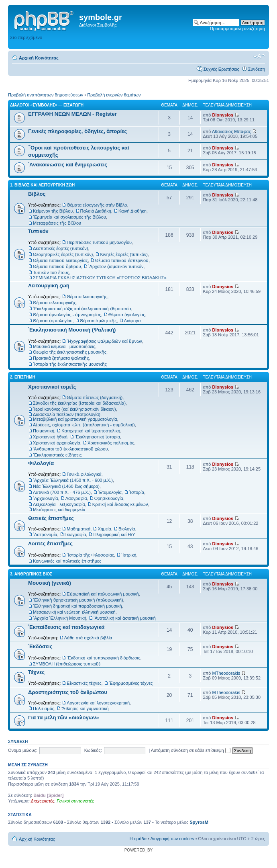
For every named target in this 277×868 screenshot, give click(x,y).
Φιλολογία (41, 463)
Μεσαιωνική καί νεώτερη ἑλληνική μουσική (74, 612)
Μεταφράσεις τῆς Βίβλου (57, 223)
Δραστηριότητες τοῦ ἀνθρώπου (68, 692)
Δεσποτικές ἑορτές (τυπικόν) (61, 248)
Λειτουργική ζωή (49, 286)
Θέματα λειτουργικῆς (87, 297)
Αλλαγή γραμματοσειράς (259, 56)
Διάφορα (132, 321)
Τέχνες (36, 672)
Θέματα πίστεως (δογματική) (95, 397)
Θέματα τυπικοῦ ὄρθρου (57, 266)
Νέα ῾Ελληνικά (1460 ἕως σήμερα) (66, 486)
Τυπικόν (38, 231)
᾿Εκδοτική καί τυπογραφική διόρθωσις (103, 658)
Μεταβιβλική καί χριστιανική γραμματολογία (75, 419)
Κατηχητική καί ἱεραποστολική (91, 431)
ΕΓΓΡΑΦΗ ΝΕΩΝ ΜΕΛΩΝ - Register (72, 114)
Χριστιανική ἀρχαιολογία (57, 443)
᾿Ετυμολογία (110, 492)
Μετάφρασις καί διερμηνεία (59, 510)
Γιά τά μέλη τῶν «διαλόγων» (64, 718)
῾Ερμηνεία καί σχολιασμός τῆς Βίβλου (69, 217)
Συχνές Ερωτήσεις (221, 69)
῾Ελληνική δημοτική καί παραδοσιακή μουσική (77, 606)
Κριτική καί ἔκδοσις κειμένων (120, 504)
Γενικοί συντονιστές (75, 801)
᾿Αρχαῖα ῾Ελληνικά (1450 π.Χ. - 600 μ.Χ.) (73, 480)
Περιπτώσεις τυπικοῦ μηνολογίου (99, 242)
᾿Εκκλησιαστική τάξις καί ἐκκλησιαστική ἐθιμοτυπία (82, 309)
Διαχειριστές (42, 801)
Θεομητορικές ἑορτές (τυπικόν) (63, 254)
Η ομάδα (138, 839)
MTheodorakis (226, 673)
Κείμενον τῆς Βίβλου (53, 211)
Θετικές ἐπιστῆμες (51, 518)
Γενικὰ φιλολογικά (84, 474)
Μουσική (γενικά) (50, 583)
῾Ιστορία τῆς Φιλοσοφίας (90, 555)
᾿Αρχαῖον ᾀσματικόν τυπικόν (116, 266)
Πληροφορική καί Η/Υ (114, 534)
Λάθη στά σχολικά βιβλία (88, 638)
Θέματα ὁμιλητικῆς (98, 321)
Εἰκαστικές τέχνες (84, 683)
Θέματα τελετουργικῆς (55, 303)
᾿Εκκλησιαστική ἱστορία (97, 437)
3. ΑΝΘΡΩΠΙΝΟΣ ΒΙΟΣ (31, 574)
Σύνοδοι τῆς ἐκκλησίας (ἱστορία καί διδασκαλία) (79, 403)
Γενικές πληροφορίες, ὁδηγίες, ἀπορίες (77, 131)
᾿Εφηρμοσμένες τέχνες (131, 683)
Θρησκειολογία (109, 498)
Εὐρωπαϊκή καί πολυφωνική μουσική (103, 594)
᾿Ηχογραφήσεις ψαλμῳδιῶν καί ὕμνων (104, 341)
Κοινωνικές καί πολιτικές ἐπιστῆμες (67, 561)
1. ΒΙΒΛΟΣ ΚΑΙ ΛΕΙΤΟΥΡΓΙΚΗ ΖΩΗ (42, 185)
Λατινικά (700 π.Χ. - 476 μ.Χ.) (62, 492)
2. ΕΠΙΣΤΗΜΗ (23, 377)
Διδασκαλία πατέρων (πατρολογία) (67, 414)
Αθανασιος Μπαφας (231, 131)
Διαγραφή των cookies (172, 839)
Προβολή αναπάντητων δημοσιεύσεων (46, 95)
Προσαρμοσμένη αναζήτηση (237, 29)
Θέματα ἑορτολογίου (53, 321)
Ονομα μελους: (23, 750)
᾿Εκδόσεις (40, 646)
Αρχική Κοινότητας (39, 58)
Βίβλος (37, 194)
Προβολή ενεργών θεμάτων (114, 95)
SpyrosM (199, 822)
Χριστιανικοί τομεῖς (52, 387)
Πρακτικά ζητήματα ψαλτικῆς (61, 358)
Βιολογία (127, 529)
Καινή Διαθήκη (132, 211)
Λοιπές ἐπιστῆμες (50, 544)
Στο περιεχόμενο (26, 37)
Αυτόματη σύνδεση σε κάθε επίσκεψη (191, 750)
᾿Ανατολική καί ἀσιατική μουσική (125, 618)
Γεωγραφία (75, 534)
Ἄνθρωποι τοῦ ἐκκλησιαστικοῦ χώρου (70, 449)
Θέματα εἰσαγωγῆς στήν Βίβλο (97, 205)
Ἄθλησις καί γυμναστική (85, 708)
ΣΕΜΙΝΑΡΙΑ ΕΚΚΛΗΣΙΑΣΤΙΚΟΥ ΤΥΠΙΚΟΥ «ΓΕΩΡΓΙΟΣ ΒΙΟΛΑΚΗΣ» (100, 278)
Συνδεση (257, 69)
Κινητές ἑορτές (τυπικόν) (124, 254)
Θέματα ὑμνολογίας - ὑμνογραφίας (67, 315)
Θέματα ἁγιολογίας (127, 315)
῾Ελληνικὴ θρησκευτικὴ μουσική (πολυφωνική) (78, 600)
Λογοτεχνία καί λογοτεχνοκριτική (98, 703)
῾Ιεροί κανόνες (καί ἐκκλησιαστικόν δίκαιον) (74, 409)
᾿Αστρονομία (45, 534)
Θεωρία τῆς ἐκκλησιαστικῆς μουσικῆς (70, 352)
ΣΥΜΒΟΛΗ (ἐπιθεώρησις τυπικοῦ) (67, 664)
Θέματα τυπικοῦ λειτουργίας (60, 260)
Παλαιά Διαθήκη (96, 211)
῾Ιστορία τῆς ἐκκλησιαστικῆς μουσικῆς (70, 364)
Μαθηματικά (78, 529)
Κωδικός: (93, 750)
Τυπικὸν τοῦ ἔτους (51, 272)
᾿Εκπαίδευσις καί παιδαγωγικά (66, 627)
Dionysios (223, 115)
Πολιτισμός (44, 708)
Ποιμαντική (44, 431)
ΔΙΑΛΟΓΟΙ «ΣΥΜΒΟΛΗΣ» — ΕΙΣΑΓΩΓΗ (47, 105)
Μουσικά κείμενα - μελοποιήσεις (64, 346)
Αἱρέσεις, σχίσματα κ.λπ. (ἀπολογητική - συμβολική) (84, 425)
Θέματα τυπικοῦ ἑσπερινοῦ (122, 260)
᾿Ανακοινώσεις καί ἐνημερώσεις (68, 165)
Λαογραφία (76, 498)
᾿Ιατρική (129, 555)
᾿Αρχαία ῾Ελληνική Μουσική (60, 618)
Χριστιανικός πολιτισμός (111, 443)
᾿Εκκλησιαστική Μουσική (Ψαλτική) (72, 330)
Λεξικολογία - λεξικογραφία (59, 504)
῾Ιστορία (136, 492)
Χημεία (104, 529)
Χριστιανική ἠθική (50, 437)
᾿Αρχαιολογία (46, 498)
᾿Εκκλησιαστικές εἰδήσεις (57, 455)
